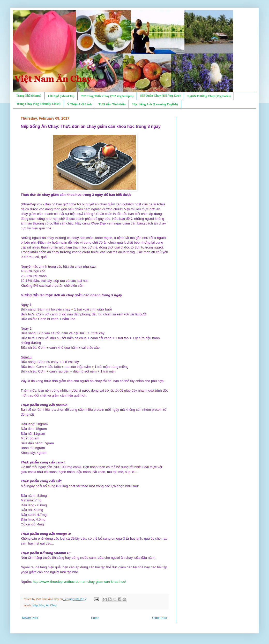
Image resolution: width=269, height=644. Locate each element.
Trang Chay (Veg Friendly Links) (38, 104)
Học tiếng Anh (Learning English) (155, 104)
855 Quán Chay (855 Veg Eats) (160, 96)
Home (95, 618)
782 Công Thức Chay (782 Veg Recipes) (107, 96)
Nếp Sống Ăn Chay (45, 605)
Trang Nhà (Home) (29, 96)
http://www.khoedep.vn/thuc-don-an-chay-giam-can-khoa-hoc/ (79, 582)
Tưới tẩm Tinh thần (112, 104)
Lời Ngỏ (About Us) (61, 96)
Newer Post (30, 618)
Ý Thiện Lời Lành (80, 104)
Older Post (159, 618)
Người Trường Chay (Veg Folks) (209, 96)
